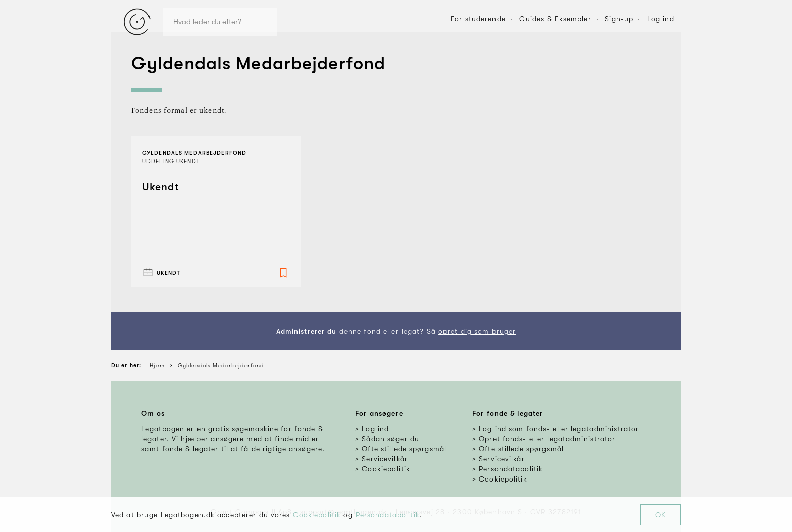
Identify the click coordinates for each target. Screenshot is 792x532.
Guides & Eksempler (555, 19)
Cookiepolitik (317, 515)
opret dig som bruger (477, 331)
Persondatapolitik (388, 515)
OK (660, 515)
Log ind (661, 19)
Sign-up (619, 19)
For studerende (478, 19)
